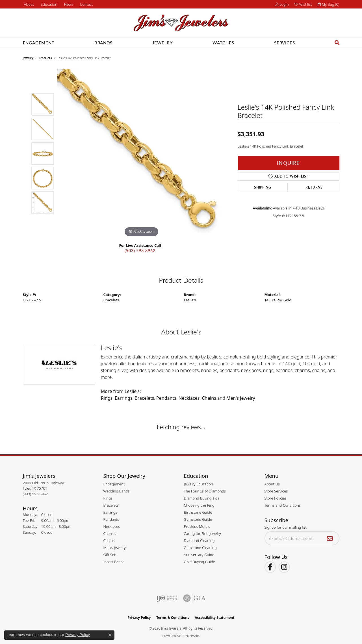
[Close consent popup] (110, 635)
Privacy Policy (139, 618)
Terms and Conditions (283, 505)
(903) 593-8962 (140, 250)
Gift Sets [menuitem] (110, 555)
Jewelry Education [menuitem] (199, 484)
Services (284, 43)
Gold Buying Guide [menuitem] (200, 562)
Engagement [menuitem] (114, 484)
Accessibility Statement (214, 618)
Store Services (276, 491)
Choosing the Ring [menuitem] (199, 505)
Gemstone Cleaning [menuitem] (200, 548)
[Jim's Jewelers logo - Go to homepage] (181, 23)
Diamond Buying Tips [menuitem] (202, 498)
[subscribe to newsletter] (330, 538)
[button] (48, 4)
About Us (272, 484)
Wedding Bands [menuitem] (117, 491)
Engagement (39, 43)
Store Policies (276, 498)
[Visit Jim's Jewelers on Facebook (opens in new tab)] (270, 567)
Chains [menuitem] (109, 541)
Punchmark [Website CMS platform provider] (191, 636)
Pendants (166, 398)
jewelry (28, 58)
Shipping (263, 187)
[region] (142, 154)
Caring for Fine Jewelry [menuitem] (202, 533)
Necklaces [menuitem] (112, 526)
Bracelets (45, 58)
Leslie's (190, 300)
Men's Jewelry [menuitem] (115, 548)
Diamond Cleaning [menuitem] (199, 541)
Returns (314, 187)
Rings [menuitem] (108, 498)
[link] (29, 4)
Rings (107, 398)
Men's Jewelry (241, 398)
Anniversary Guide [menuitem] (199, 555)
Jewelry (162, 43)
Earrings (124, 398)
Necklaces (189, 398)
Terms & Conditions (173, 618)
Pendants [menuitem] (111, 519)
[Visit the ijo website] (167, 598)
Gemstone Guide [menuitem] (198, 519)
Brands (103, 43)
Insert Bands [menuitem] (114, 562)
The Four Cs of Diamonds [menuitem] (205, 491)
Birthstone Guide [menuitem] (198, 512)
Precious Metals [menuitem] (197, 526)
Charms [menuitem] (110, 533)
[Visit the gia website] (194, 598)
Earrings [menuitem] (110, 512)
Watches (223, 43)
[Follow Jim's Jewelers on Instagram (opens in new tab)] (284, 567)
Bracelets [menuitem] (111, 505)
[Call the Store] (35, 494)
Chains (209, 398)
